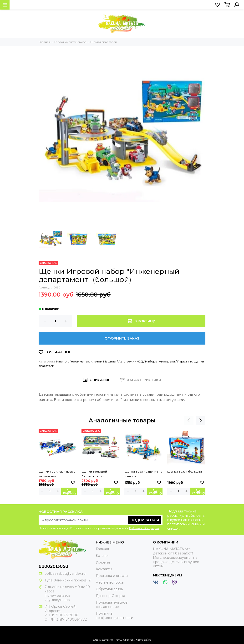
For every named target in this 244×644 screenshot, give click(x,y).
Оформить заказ (122, 338)
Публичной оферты (144, 528)
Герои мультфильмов (86, 361)
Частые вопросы (110, 582)
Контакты (104, 569)
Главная (102, 549)
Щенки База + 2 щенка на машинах (143, 474)
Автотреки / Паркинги (175, 361)
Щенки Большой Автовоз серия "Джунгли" (94, 474)
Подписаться (145, 520)
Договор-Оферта (110, 596)
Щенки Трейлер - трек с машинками (57, 474)
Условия (103, 562)
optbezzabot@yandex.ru (65, 574)
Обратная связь (109, 589)
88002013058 (53, 566)
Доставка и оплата (112, 576)
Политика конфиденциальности (114, 616)
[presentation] (189, 420)
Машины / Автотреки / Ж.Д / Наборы (130, 361)
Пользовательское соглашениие (112, 605)
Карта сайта (143, 640)
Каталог (62, 361)
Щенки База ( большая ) (185, 471)
